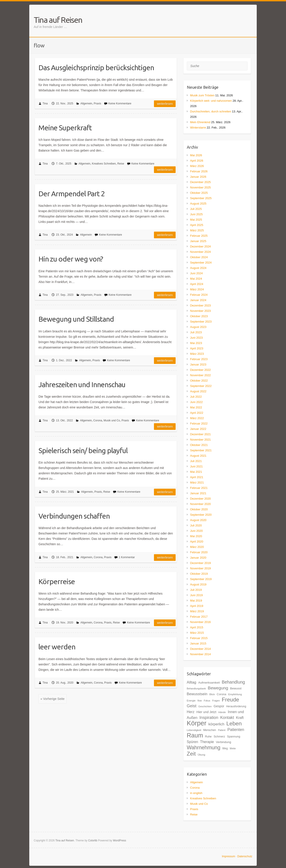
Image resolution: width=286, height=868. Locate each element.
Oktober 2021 (199, 445)
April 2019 (197, 606)
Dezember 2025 (201, 182)
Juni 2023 (196, 338)
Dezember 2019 (201, 563)
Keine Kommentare (120, 103)
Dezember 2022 (201, 370)
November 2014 (201, 654)
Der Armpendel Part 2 (72, 194)
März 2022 (197, 418)
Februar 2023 (199, 359)
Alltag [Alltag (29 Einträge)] (191, 682)
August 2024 (198, 268)
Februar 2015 (199, 638)
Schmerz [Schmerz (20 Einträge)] (219, 736)
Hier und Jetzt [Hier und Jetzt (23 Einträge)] (206, 712)
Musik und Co (112, 420)
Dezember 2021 (201, 434)
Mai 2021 (196, 472)
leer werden (57, 647)
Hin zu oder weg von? (71, 259)
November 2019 (201, 568)
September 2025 (201, 198)
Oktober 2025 (199, 193)
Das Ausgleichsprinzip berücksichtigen (96, 68)
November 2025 (201, 187)
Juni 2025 (196, 214)
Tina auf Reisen (58, 20)
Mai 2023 (196, 343)
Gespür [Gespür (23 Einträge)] (219, 706)
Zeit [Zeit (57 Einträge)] (191, 754)
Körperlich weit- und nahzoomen (211, 101)
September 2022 (201, 386)
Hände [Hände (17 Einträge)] (222, 712)
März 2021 (197, 483)
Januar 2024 (198, 300)
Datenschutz (245, 856)
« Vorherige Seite (52, 699)
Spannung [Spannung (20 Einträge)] (234, 736)
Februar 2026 (199, 171)
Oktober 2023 (199, 316)
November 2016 (201, 622)
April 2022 (197, 413)
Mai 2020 (196, 536)
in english (196, 793)
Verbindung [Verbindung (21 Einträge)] (223, 742)
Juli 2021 (196, 461)
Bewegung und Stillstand (76, 319)
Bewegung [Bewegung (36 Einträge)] (218, 688)
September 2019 (201, 579)
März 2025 (197, 230)
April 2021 (197, 477)
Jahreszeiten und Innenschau (82, 384)
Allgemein (86, 103)
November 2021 (201, 440)
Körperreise (57, 581)
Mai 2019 (196, 601)
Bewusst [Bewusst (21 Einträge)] (236, 688)
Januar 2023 (198, 364)
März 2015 (197, 633)
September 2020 (201, 515)
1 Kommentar (127, 557)
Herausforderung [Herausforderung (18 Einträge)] (236, 706)
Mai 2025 (196, 220)
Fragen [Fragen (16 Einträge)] (216, 701)
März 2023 (197, 354)
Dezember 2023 (201, 305)
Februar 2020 (199, 552)
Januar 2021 (198, 493)
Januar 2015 (198, 643)
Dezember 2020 (201, 499)
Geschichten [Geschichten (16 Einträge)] (205, 706)
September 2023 (201, 322)
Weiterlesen (165, 104)
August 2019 (198, 584)
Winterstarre (198, 128)
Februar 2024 (199, 295)
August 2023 (198, 327)
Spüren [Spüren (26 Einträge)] (192, 742)
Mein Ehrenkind (200, 122)
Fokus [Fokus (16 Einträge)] (207, 701)
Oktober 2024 (199, 257)
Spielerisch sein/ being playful (83, 450)
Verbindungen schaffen (74, 516)
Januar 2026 (198, 177)
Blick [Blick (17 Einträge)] (212, 694)
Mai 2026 (196, 155)
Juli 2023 (196, 332)
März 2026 (197, 166)
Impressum (228, 856)
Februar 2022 (199, 423)
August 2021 (198, 456)
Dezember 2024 (201, 246)
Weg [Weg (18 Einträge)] (225, 748)
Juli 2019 (196, 590)
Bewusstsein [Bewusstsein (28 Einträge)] (197, 694)
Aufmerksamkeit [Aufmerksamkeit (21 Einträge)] (209, 683)
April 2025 (197, 225)
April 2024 (197, 284)
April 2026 (197, 161)
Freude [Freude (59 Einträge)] (230, 700)
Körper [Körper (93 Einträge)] (197, 723)
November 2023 (201, 311)
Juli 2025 (196, 209)
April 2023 (197, 348)
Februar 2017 (199, 617)
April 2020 (197, 542)
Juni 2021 (196, 466)
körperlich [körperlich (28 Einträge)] (216, 724)
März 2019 (197, 611)
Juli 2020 (196, 525)
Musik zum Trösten (202, 95)
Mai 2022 (196, 407)
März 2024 (197, 289)
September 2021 (201, 450)
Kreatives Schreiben (104, 164)
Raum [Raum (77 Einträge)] (195, 735)
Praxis (97, 103)
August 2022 (198, 391)
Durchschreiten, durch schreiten (211, 111)
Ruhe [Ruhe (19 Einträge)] (208, 737)
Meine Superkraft (65, 128)
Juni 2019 (196, 595)
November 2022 (201, 375)
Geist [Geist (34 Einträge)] (192, 706)
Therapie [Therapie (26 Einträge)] (207, 742)
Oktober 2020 (199, 509)
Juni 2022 (196, 402)
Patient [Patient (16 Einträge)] (222, 730)
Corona (98, 420)
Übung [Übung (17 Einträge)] (202, 755)
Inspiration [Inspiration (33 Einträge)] (209, 717)
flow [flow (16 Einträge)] (200, 701)
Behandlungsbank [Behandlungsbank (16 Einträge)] (196, 688)
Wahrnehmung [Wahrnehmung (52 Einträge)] (204, 748)
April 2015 (197, 627)
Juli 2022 (196, 397)
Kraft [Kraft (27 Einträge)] (240, 718)
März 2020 (197, 547)
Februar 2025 (199, 236)
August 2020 (198, 520)
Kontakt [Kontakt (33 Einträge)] (227, 717)
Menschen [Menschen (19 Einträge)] (209, 730)
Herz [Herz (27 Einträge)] (191, 712)
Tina (45, 103)
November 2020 (201, 504)
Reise (121, 164)
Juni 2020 (196, 531)
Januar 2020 (198, 558)
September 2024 (201, 263)
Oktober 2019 (199, 574)
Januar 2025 (198, 241)
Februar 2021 (199, 488)
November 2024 (201, 252)
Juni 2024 (196, 273)
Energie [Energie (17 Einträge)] (191, 701)
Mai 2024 (196, 279)
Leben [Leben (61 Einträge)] (234, 723)
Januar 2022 (198, 429)
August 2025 (198, 204)
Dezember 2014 (201, 649)
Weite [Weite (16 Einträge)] (233, 748)
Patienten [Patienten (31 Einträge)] (236, 730)
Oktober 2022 (199, 381)
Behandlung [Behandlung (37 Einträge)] (233, 682)
